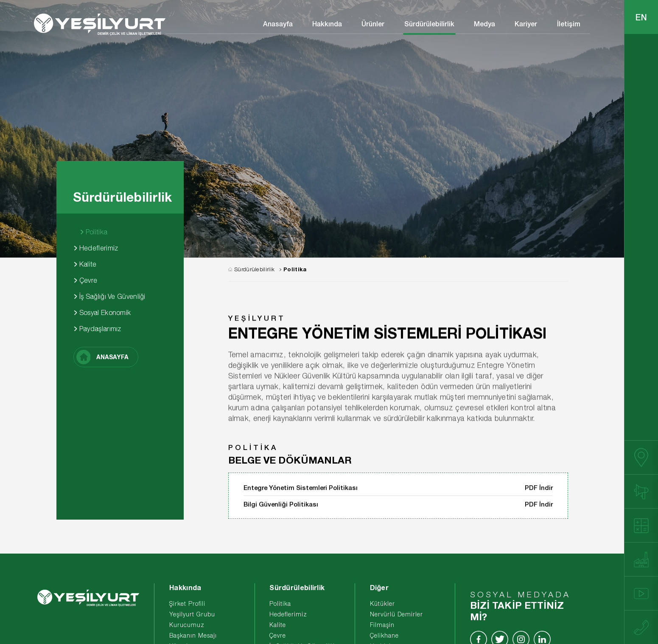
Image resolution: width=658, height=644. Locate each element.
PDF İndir (539, 495)
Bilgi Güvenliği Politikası (281, 511)
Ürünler (373, 24)
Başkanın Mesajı (193, 635)
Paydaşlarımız (97, 329)
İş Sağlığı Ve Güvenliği (109, 296)
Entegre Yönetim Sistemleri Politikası (301, 495)
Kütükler (382, 603)
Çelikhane (384, 635)
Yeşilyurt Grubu (192, 614)
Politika (94, 232)
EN (641, 17)
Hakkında (327, 24)
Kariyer (526, 24)
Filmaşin (382, 625)
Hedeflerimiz (96, 248)
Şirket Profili (187, 603)
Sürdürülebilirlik (429, 24)
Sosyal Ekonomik (102, 312)
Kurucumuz (187, 625)
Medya (484, 24)
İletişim (569, 24)
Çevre (85, 280)
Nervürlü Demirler (396, 614)
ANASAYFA (103, 357)
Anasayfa (278, 24)
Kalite (85, 264)
